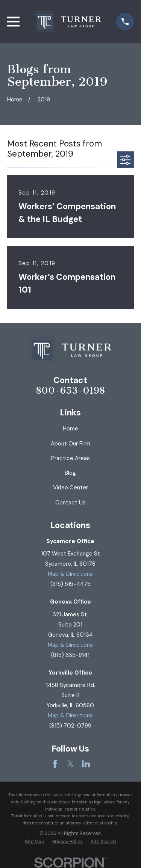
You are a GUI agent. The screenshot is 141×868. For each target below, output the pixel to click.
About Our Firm (70, 444)
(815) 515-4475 (70, 584)
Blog (70, 473)
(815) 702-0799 (70, 726)
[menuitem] (35, 842)
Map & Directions (70, 574)
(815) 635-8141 (70, 655)
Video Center (70, 488)
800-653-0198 (70, 391)
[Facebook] (55, 764)
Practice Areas (70, 458)
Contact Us (70, 503)
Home (70, 429)
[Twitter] (70, 764)
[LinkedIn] (86, 764)
